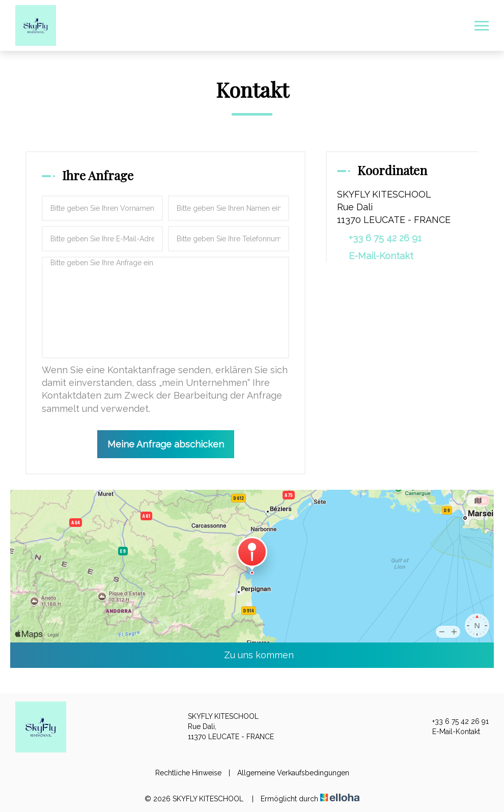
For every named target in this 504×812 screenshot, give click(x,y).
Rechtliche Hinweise (188, 773)
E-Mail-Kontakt (381, 256)
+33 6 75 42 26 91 (455, 722)
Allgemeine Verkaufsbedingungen (293, 773)
